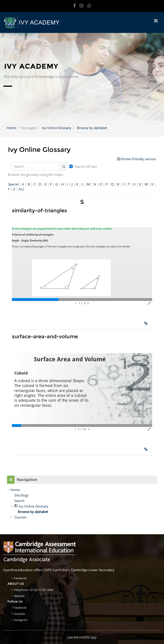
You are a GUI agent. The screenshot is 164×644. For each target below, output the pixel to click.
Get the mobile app (82, 637)
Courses (20, 517)
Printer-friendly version (138, 159)
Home (11, 128)
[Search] (36, 166)
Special (13, 184)
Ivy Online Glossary (56, 128)
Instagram (21, 620)
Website (19, 596)
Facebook (20, 578)
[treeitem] (82, 490)
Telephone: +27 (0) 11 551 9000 (34, 590)
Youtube (19, 614)
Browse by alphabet (92, 128)
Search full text (86, 166)
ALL (22, 189)
